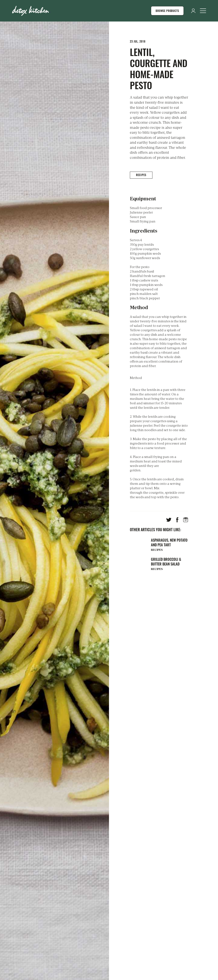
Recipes (141, 175)
